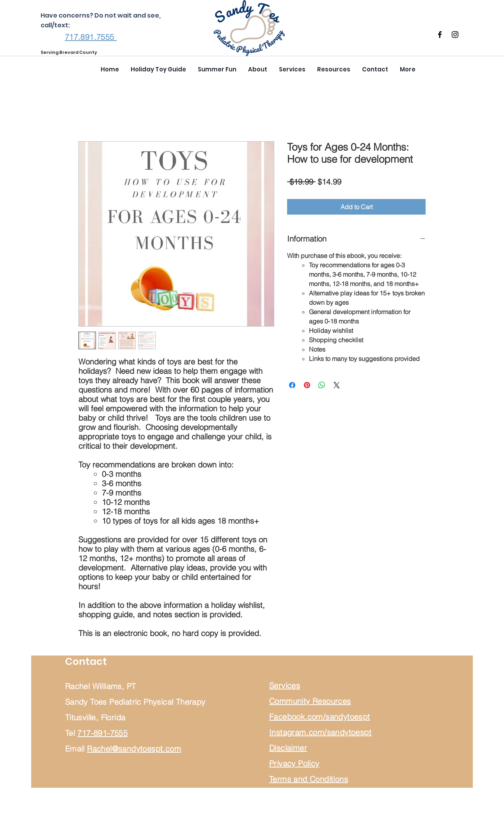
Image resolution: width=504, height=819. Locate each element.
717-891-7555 (102, 733)
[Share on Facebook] (292, 385)
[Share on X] (337, 385)
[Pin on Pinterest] (307, 385)
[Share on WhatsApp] (322, 385)
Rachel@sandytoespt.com (134, 749)
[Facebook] (440, 35)
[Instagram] (455, 35)
